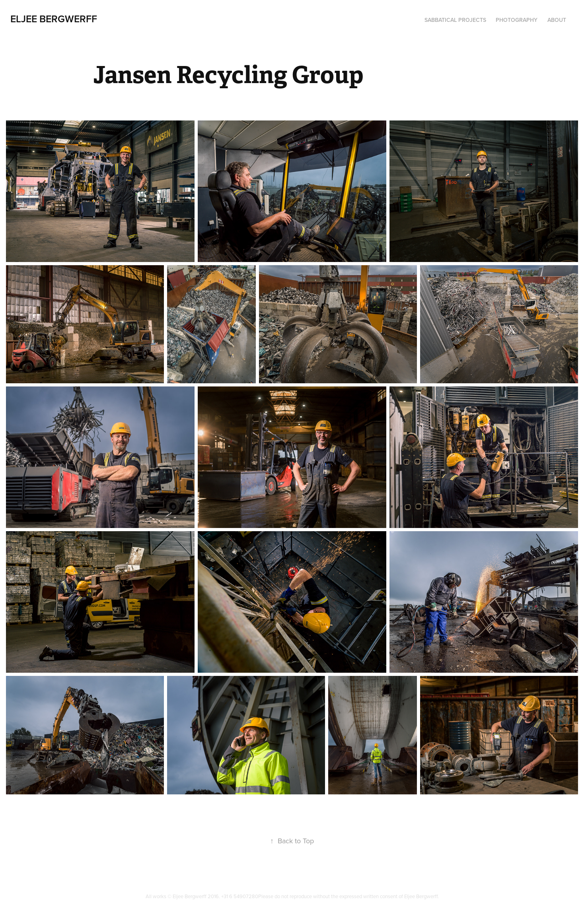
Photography (517, 20)
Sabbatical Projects (455, 20)
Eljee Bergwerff (54, 19)
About (557, 20)
